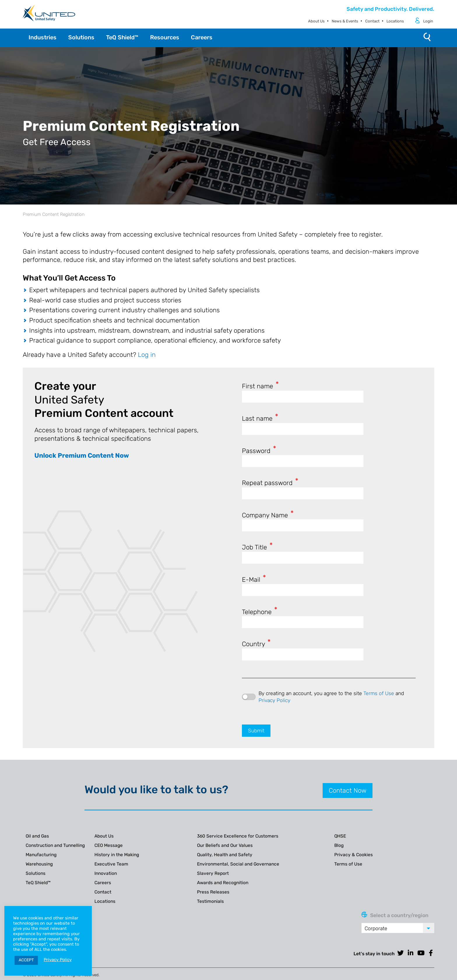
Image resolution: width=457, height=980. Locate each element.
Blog (339, 845)
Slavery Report (213, 873)
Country (256, 644)
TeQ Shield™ (38, 883)
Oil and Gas (37, 836)
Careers (103, 883)
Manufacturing (41, 855)
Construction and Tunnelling (55, 845)
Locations (395, 21)
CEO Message (109, 845)
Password (259, 451)
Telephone (260, 612)
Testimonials (210, 901)
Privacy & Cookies (354, 855)
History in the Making (117, 855)
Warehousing (39, 864)
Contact (372, 21)
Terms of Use (379, 693)
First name (260, 386)
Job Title (257, 547)
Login (428, 21)
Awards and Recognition (223, 883)
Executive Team (111, 864)
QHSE (340, 836)
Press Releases (213, 892)
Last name (260, 418)
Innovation (106, 873)
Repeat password (270, 483)
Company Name (268, 515)
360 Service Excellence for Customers (238, 836)
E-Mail (254, 580)
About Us (316, 21)
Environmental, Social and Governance (238, 864)
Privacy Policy (274, 700)
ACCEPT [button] (26, 960)
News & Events (345, 21)
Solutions (36, 873)
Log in (147, 355)
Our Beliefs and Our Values (225, 845)
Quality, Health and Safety (225, 855)
